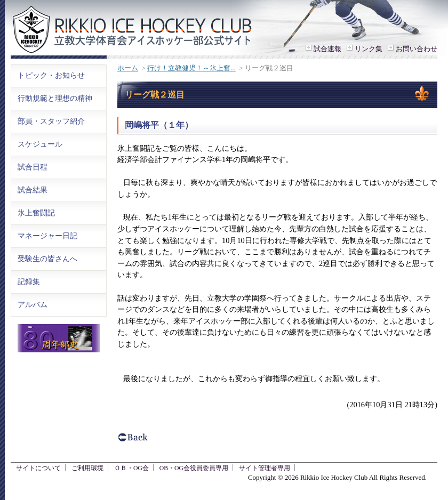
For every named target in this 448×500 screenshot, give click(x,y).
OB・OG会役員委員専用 (194, 468)
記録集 (29, 281)
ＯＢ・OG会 (131, 468)
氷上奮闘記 (36, 213)
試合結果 (33, 190)
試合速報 (327, 49)
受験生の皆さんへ (47, 259)
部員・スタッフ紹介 (51, 121)
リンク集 (369, 49)
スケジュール (40, 144)
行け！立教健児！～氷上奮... (191, 68)
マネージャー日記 (47, 236)
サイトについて (38, 468)
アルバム (33, 304)
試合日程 (33, 167)
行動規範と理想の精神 (55, 98)
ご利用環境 (87, 468)
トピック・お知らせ (51, 75)
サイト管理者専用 (265, 468)
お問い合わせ (417, 49)
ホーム (128, 68)
